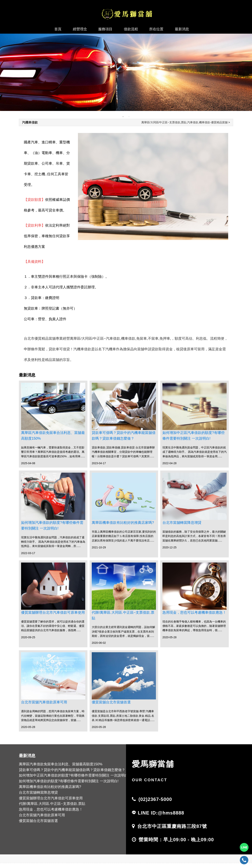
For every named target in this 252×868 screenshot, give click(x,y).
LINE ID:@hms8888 (161, 813)
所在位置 (156, 29)
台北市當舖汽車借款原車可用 (44, 702)
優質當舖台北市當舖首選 (111, 702)
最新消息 (182, 29)
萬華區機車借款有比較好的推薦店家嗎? (123, 523)
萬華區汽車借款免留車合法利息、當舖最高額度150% (53, 436)
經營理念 (80, 29)
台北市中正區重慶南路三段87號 (172, 826)
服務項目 (105, 29)
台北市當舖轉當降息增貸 (182, 523)
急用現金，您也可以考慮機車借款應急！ (194, 612)
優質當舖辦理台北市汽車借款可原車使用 (53, 612)
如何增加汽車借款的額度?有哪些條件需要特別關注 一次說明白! (52, 525)
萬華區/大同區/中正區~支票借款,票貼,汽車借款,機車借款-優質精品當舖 (184, 122)
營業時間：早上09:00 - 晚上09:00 (176, 840)
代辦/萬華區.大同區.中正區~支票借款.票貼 (123, 615)
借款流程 (131, 29)
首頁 (58, 29)
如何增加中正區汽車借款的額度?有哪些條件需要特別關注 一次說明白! (194, 436)
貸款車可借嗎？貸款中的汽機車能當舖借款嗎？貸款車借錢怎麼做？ (124, 436)
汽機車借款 (30, 122)
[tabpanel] (126, 72)
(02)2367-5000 (155, 799)
